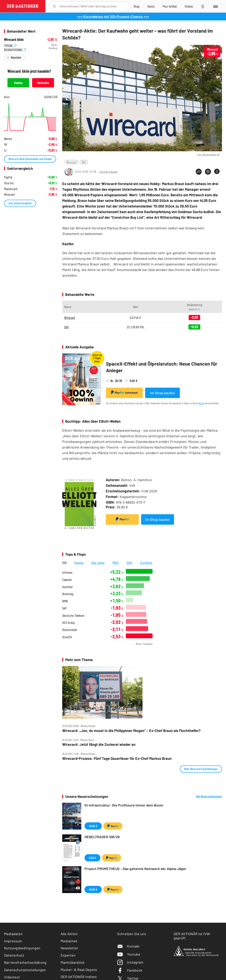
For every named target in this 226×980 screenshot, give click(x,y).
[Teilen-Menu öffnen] (199, 172)
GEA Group (69, 623)
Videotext (12, 977)
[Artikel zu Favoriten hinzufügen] (217, 171)
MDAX (116, 563)
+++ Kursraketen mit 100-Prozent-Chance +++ (113, 16)
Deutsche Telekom (73, 616)
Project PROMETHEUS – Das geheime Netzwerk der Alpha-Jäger (135, 869)
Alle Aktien (69, 934)
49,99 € (93, 826)
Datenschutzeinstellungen (25, 970)
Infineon (67, 572)
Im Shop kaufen (162, 393)
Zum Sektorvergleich (20, 203)
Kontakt (128, 946)
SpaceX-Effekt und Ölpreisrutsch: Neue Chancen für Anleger (162, 367)
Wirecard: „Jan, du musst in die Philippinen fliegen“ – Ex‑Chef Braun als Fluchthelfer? (131, 731)
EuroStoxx (146, 563)
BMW (65, 601)
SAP (64, 608)
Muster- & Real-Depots (79, 970)
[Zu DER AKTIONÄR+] (170, 6)
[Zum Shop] (136, 6)
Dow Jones (98, 563)
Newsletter (69, 948)
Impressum (13, 941)
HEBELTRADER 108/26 (102, 837)
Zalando (67, 580)
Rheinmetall (69, 630)
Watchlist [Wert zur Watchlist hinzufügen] (16, 57)
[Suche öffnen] (54, 6)
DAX (84, 162)
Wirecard (71, 162)
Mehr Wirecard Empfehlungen (201, 769)
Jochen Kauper (108, 172)
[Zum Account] (151, 6)
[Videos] (189, 6)
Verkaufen (43, 83)
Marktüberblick (73, 962)
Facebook (130, 970)
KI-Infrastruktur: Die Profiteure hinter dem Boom (124, 805)
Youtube (129, 954)
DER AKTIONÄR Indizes (79, 977)
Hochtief (67, 587)
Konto (202, 403)
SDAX (129, 563)
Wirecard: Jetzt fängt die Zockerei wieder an (99, 745)
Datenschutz (14, 955)
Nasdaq (79, 563)
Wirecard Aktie (14, 40)
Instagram (130, 962)
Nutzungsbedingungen (22, 948)
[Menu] (215, 6)
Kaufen (18, 83)
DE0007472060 (15, 49)
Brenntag (68, 594)
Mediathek (69, 941)
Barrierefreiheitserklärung (25, 962)
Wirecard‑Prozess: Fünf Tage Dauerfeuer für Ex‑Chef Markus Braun (117, 759)
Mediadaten (13, 934)
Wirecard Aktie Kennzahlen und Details (30, 159)
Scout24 (67, 637)
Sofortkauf (124, 392)
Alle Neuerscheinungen (209, 796)
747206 (10, 45)
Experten (68, 955)
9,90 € (92, 858)
